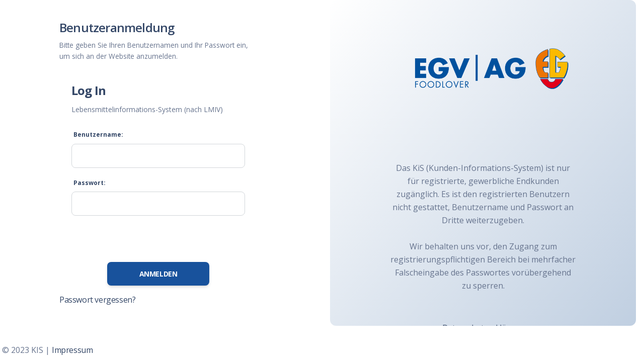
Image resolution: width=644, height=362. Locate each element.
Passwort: (90, 183)
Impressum (72, 350)
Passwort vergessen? (97, 300)
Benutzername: (98, 134)
